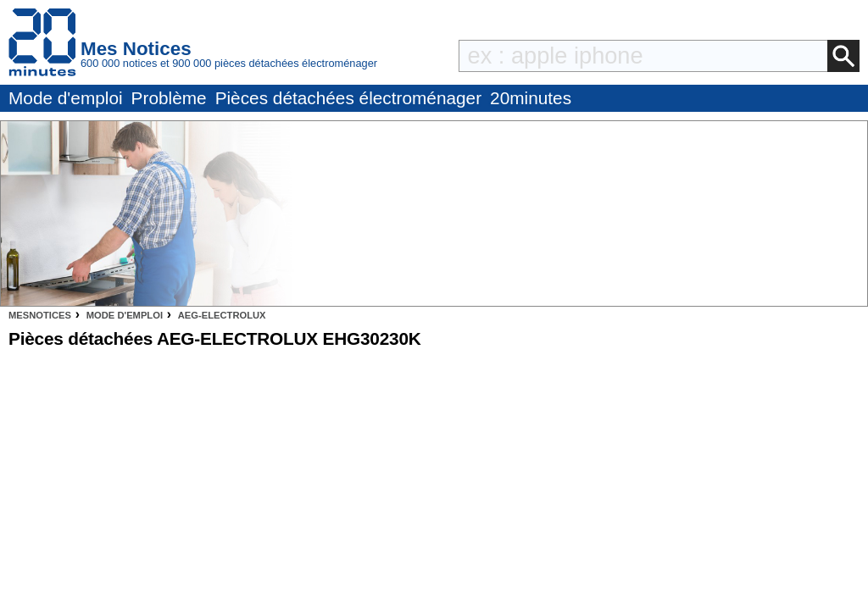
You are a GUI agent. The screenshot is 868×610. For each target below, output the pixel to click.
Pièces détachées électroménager (348, 98)
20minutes (531, 98)
